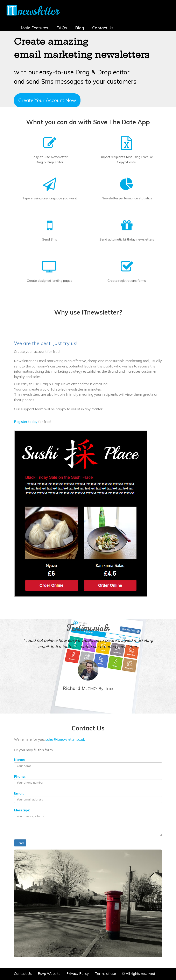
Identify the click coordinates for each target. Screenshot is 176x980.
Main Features (34, 28)
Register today (26, 422)
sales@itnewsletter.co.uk (65, 739)
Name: (19, 760)
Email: (19, 793)
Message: (22, 810)
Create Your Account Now (47, 100)
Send (20, 843)
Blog (80, 28)
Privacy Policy (78, 974)
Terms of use (105, 974)
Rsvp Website (49, 974)
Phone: (20, 776)
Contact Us (103, 28)
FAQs (62, 28)
